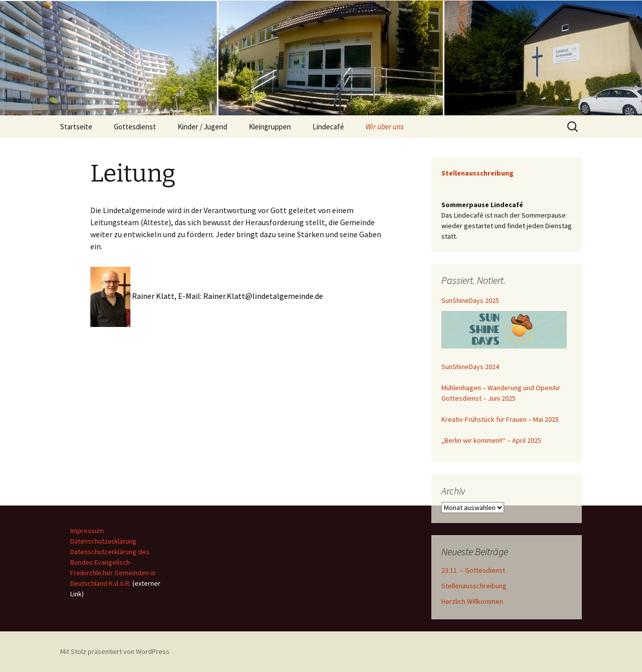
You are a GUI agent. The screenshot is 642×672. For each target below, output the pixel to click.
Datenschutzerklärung (103, 541)
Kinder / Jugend (202, 127)
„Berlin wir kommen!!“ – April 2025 (491, 440)
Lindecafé (328, 127)
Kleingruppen (270, 127)
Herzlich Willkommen (472, 601)
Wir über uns (385, 127)
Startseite (76, 127)
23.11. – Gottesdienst (473, 570)
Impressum (87, 531)
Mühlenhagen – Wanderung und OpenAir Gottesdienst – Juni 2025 (501, 393)
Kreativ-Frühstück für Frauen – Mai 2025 (500, 419)
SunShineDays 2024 (470, 367)
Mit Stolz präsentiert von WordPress (115, 651)
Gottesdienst (135, 127)
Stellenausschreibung (474, 586)
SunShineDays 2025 (470, 300)
